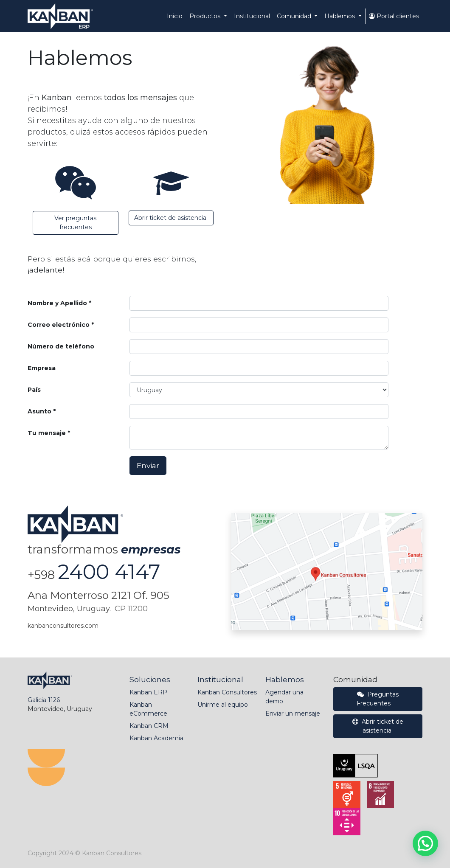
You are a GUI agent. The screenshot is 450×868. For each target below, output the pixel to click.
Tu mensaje (47, 433)
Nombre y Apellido (57, 303)
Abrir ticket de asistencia (171, 218)
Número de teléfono (61, 346)
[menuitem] (175, 16)
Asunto (39, 411)
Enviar (148, 465)
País (34, 390)
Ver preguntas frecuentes (75, 223)
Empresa (42, 368)
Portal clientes (394, 16)
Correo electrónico (59, 325)
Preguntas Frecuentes (378, 699)
